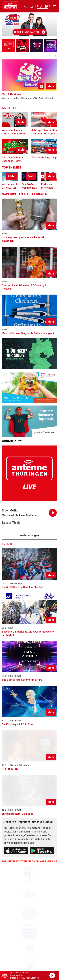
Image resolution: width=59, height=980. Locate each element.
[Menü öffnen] (55, 6)
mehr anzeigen (30, 535)
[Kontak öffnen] (25, 6)
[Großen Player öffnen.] (45, 975)
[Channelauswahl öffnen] (31, 6)
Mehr (51, 86)
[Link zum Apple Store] (16, 851)
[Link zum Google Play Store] (42, 851)
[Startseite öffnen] (10, 6)
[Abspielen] (52, 975)
